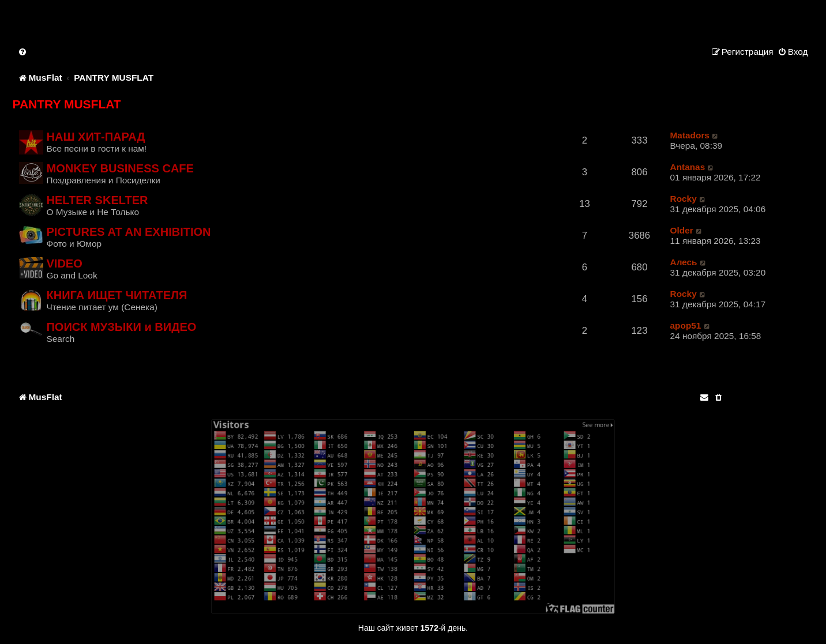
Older (682, 230)
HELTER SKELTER (97, 200)
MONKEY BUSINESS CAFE (120, 168)
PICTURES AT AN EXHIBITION (128, 232)
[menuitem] (23, 52)
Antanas (688, 167)
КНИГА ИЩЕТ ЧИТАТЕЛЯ (117, 295)
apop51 (686, 325)
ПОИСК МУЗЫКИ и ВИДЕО (121, 327)
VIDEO (64, 263)
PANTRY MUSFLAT (66, 104)
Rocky (684, 199)
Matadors (690, 135)
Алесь (684, 262)
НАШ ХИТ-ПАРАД (95, 137)
